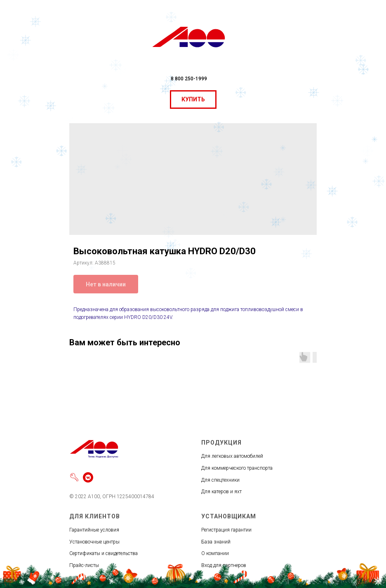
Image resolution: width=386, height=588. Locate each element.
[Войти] (74, 477)
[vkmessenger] (88, 477)
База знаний (216, 542)
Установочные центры (94, 542)
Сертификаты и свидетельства (104, 553)
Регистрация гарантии (226, 530)
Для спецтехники (220, 480)
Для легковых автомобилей (232, 456)
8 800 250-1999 (189, 79)
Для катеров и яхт (221, 492)
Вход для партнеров (224, 565)
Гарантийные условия (94, 530)
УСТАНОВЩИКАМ (229, 516)
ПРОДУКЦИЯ (221, 443)
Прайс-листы (84, 565)
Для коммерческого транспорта (237, 468)
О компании (215, 553)
